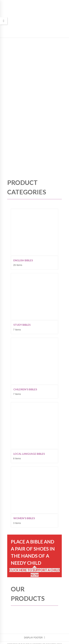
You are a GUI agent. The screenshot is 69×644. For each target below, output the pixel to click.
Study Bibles (22, 325)
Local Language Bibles (29, 454)
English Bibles (23, 260)
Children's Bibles (25, 389)
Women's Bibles (24, 518)
